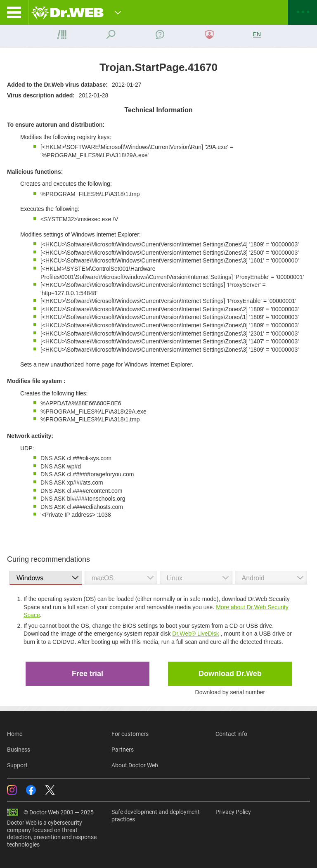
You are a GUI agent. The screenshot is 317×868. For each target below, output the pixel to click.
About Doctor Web (135, 765)
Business (19, 750)
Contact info (231, 734)
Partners (123, 750)
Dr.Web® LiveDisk (196, 634)
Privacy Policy (233, 812)
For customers (130, 734)
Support (17, 765)
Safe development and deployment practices (156, 816)
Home (15, 734)
